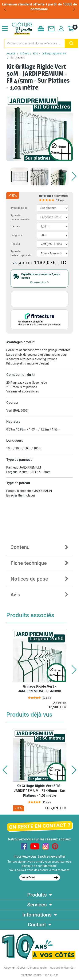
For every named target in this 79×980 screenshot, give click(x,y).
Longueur (16, 235)
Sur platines (18, 57)
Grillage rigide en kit (54, 53)
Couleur (15, 244)
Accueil (11, 53)
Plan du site (51, 975)
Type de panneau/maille (20, 217)
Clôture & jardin (37, 968)
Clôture (25, 53)
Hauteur (15, 226)
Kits (35, 53)
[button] (5, 9)
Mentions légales (31, 975)
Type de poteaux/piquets (21, 253)
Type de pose (19, 208)
